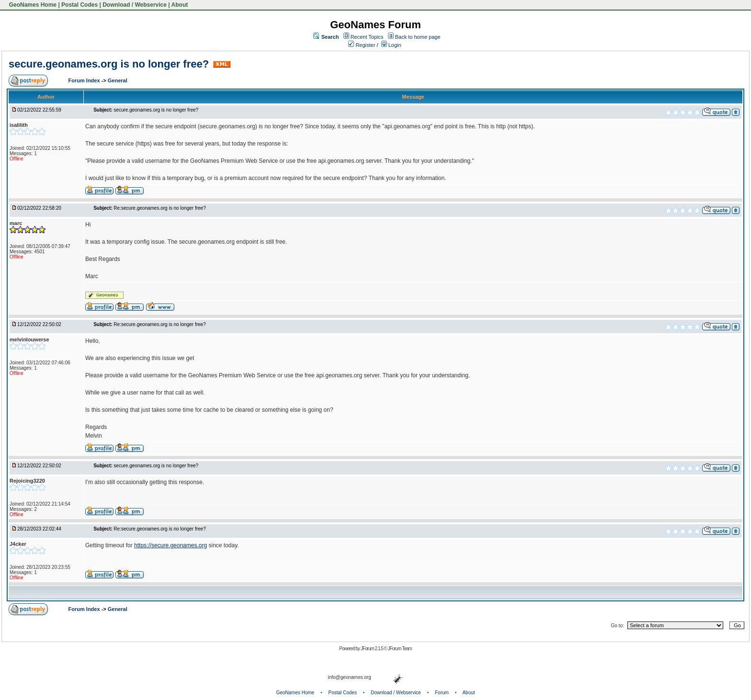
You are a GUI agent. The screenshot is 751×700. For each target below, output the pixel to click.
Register (362, 45)
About (180, 5)
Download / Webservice (135, 5)
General (118, 80)
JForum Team (400, 649)
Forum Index (85, 80)
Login (391, 45)
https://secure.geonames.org (171, 545)
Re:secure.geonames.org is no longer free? (159, 208)
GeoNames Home (32, 5)
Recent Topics (367, 37)
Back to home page (418, 37)
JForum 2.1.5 (372, 649)
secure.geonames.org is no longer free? (109, 64)
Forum (442, 693)
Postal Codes (80, 5)
